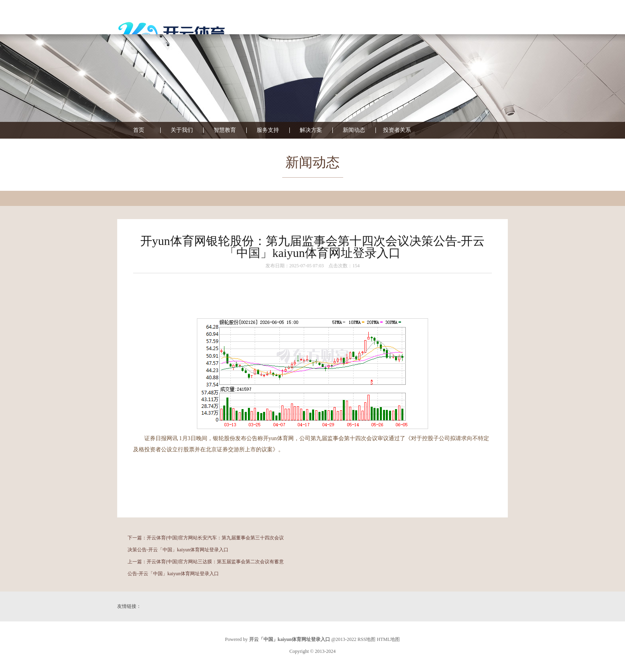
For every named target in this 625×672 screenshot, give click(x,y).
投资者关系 (397, 130)
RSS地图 (367, 639)
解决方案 (311, 130)
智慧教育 (225, 130)
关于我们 (182, 130)
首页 (139, 130)
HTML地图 (388, 639)
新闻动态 (354, 130)
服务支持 (268, 130)
